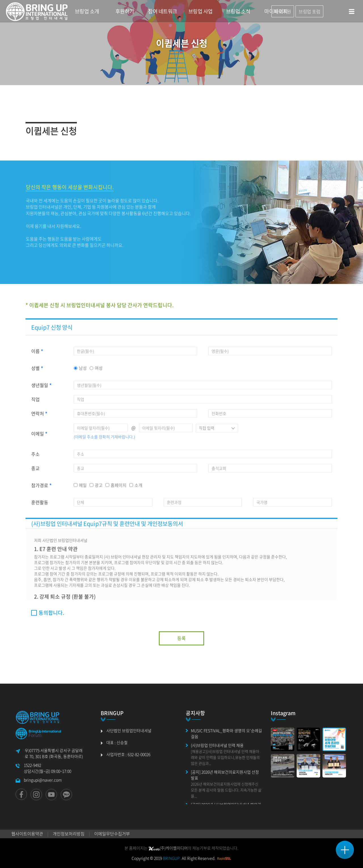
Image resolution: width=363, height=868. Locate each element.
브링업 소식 (238, 11)
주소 (35, 456)
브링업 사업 (201, 11)
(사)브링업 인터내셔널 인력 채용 (217, 745)
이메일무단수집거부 (112, 834)
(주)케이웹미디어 (168, 848)
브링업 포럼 (309, 11)
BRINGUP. (172, 858)
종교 (35, 471)
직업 (35, 402)
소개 (138, 488)
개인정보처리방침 (69, 834)
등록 (181, 641)
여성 (99, 371)
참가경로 (41, 488)
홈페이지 (119, 488)
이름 (37, 354)
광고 (99, 488)
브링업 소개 (87, 11)
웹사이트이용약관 (27, 834)
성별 (37, 371)
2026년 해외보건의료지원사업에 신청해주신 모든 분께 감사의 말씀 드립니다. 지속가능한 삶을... (226, 790)
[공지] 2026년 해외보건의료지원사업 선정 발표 (225, 775)
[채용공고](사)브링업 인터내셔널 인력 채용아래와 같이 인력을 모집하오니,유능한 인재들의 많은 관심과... (225, 757)
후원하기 (125, 11)
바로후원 (283, 11)
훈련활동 (40, 505)
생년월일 (41, 388)
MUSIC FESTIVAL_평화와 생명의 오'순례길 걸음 (226, 733)
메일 (83, 488)
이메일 (39, 436)
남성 (83, 371)
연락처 (39, 416)
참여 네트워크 (163, 11)
